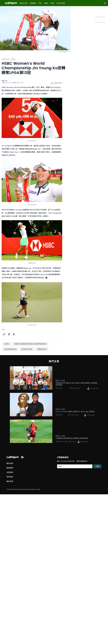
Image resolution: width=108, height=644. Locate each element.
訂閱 (97, 466)
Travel (46, 3)
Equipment (33, 3)
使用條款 (10, 477)
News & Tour (23, 3)
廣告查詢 (10, 481)
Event (52, 3)
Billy (6, 81)
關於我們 (10, 463)
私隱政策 (10, 472)
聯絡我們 (10, 468)
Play (40, 3)
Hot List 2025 (61, 3)
